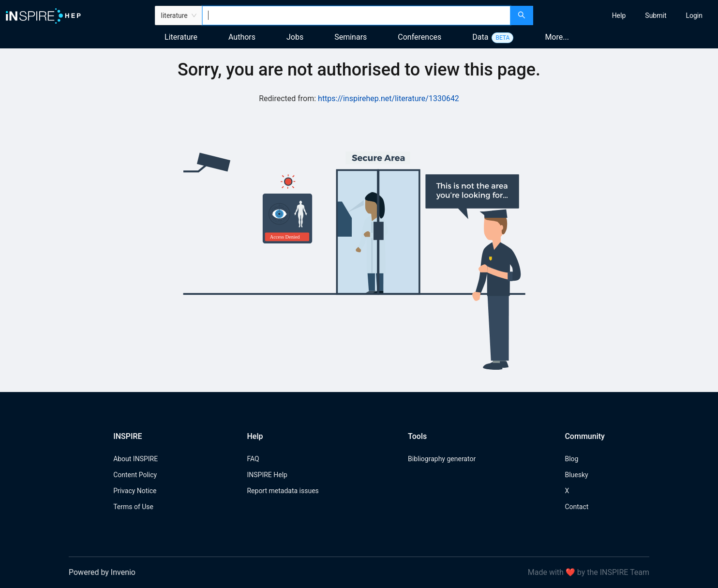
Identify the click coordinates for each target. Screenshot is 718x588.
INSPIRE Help (267, 475)
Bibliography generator (442, 459)
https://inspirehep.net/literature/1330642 (389, 98)
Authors (242, 37)
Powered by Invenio (102, 572)
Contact (576, 507)
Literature (181, 37)
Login (694, 15)
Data (480, 37)
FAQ (253, 459)
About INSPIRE (135, 459)
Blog (571, 459)
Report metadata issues (283, 491)
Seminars (351, 37)
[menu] (627, 15)
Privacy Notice (135, 491)
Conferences (419, 37)
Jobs (295, 37)
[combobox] (356, 15)
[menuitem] (619, 15)
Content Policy (135, 475)
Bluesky (576, 475)
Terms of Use (133, 507)
